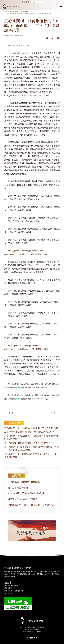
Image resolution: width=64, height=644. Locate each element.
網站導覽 (25, 2)
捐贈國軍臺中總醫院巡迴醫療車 (24, 482)
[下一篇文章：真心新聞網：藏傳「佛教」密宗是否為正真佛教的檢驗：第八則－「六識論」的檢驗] (53, 413)
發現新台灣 (8, 594)
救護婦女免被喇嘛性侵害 (18, 568)
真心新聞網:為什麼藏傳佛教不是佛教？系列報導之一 (30, 443)
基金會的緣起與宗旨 (11, 586)
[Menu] (61, 7)
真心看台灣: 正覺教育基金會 (14, 591)
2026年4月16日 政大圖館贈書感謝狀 (27, 493)
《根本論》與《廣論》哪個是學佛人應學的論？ (32, 505)
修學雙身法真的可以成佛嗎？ (23, 499)
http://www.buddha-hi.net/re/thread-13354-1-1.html (27, 96)
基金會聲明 (8, 588)
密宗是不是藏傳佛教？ (19, 488)
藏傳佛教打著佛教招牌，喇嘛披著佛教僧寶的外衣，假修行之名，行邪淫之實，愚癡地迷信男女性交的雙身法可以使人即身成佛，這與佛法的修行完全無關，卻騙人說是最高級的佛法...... (32, 574)
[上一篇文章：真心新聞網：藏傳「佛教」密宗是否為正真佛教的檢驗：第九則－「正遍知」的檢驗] (11, 413)
